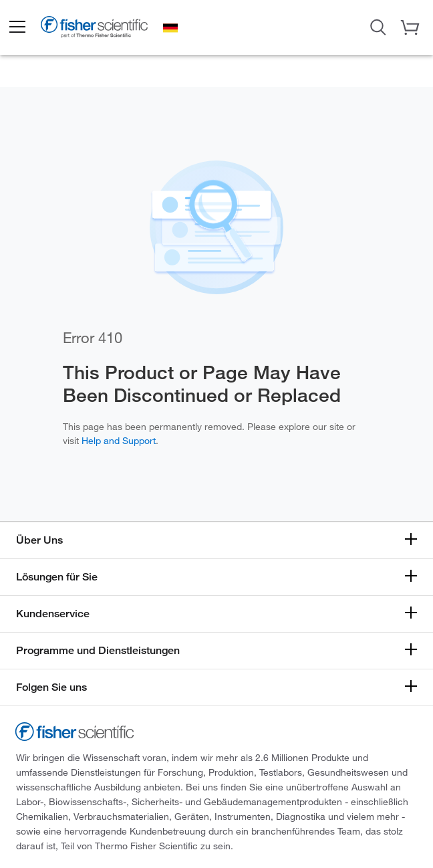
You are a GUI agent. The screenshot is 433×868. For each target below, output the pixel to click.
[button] (17, 27)
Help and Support (119, 440)
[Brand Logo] (94, 29)
